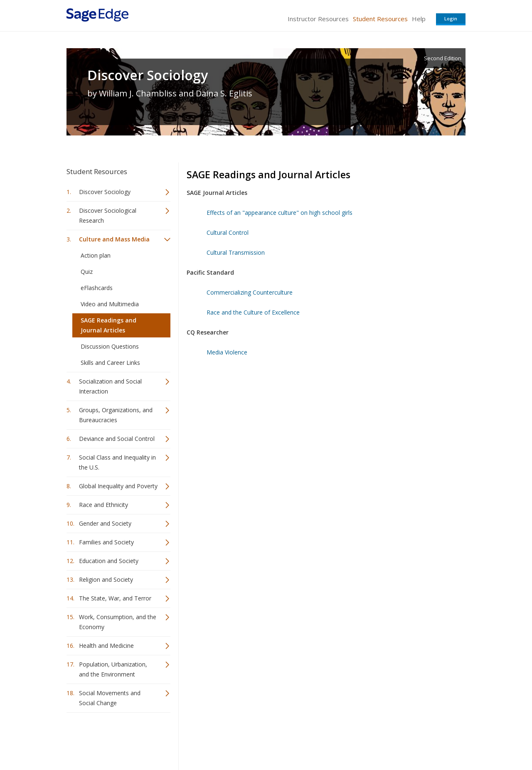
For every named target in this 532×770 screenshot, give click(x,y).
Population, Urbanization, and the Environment (113, 669)
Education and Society (109, 561)
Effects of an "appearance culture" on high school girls (280, 213)
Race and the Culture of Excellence (253, 312)
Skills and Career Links (110, 363)
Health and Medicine (106, 646)
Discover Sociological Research (108, 215)
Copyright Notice (364, 739)
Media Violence (227, 352)
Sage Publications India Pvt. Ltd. (187, 739)
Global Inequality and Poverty (118, 486)
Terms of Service (313, 739)
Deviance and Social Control (117, 439)
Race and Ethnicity (103, 505)
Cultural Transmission (236, 252)
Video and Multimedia (110, 304)
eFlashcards (97, 288)
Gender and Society (105, 523)
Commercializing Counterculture (250, 292)
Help (419, 19)
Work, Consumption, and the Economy (118, 622)
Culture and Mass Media (114, 239)
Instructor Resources (318, 19)
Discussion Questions (110, 346)
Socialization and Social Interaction (110, 386)
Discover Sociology (148, 75)
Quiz (87, 272)
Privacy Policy (411, 739)
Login (451, 18)
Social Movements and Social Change (110, 698)
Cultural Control (228, 232)
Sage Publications (114, 739)
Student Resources (380, 19)
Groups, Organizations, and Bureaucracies (116, 415)
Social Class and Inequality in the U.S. (117, 462)
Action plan (96, 255)
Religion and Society (106, 579)
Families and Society (106, 542)
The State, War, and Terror (115, 598)
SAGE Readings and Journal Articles (108, 325)
